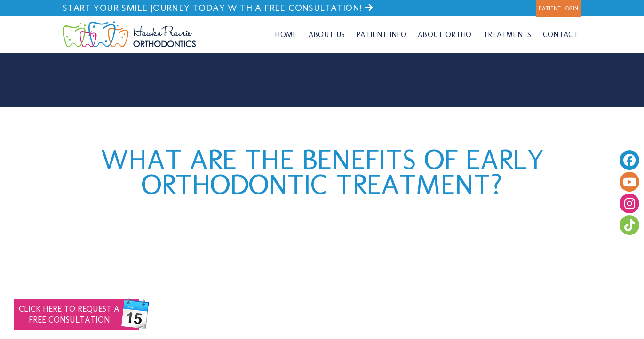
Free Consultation (79, 314)
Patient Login (558, 8)
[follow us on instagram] (629, 203)
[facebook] (629, 160)
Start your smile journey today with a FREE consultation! (218, 8)
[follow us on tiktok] (629, 225)
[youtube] (629, 182)
